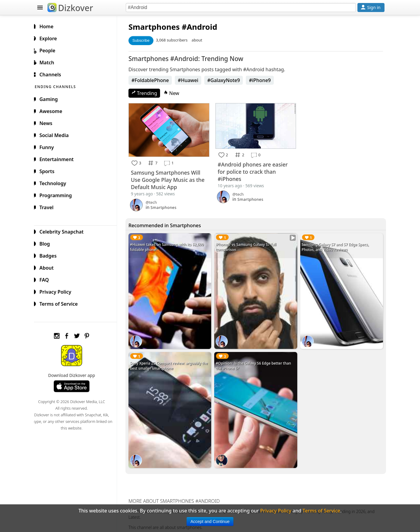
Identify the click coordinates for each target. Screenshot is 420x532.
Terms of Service (62, 303)
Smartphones (159, 27)
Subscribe (146, 40)
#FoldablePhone (155, 80)
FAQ (47, 279)
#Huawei (193, 80)
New (176, 93)
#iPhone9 (265, 80)
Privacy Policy (58, 291)
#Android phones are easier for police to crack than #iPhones (256, 171)
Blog (48, 243)
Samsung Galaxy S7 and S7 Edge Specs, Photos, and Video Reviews (337, 246)
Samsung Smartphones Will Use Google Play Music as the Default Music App (173, 179)
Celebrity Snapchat (65, 231)
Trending (149, 93)
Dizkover (70, 8)
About (49, 267)
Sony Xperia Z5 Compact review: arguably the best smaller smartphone (174, 362)
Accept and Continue (210, 521)
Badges (51, 255)
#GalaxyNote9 (228, 80)
